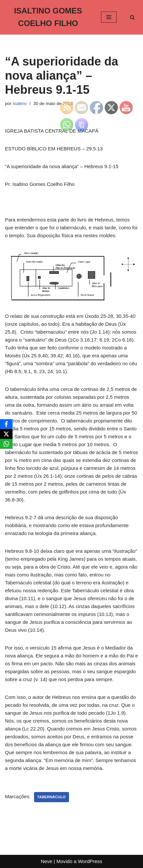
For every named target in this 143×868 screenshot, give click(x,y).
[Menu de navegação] (109, 17)
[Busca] (132, 17)
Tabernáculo (52, 797)
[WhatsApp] (6, 444)
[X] (6, 434)
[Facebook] (6, 424)
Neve (46, 861)
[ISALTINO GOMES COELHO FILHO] (48, 17)
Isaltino (20, 103)
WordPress (90, 861)
